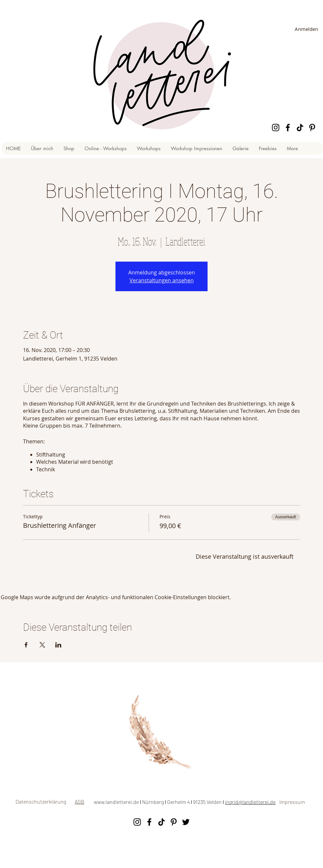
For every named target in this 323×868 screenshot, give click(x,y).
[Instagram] (276, 128)
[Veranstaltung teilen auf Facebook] (26, 645)
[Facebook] (288, 128)
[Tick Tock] (300, 128)
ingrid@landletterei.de (250, 802)
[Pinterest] (312, 128)
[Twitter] (186, 822)
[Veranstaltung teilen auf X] (42, 645)
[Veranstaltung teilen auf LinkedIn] (58, 645)
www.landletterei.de (116, 802)
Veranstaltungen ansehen (162, 280)
